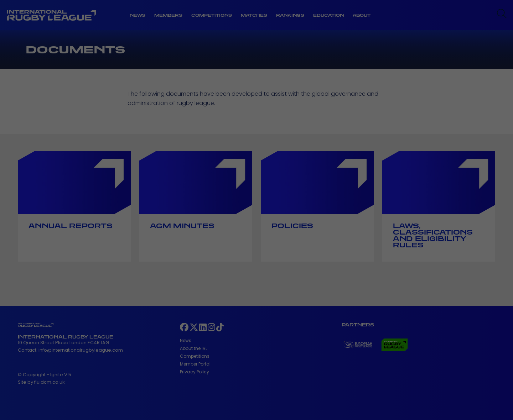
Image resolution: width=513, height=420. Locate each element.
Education (328, 15)
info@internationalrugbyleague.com (81, 350)
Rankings (290, 15)
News (138, 15)
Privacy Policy (195, 372)
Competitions (212, 15)
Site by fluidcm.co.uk (41, 382)
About (362, 15)
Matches (254, 15)
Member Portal (195, 364)
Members (168, 15)
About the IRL (194, 348)
